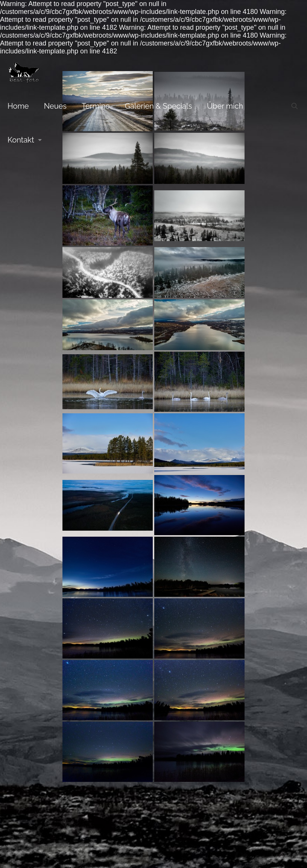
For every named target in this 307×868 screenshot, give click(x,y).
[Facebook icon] (154, 639)
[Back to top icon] (153, 613)
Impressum (239, 628)
